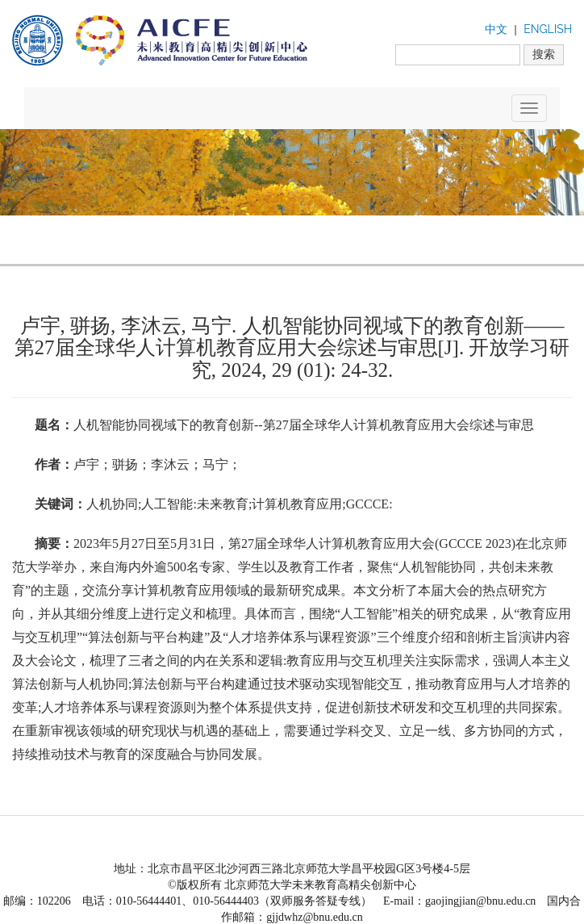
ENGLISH (548, 29)
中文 (496, 29)
